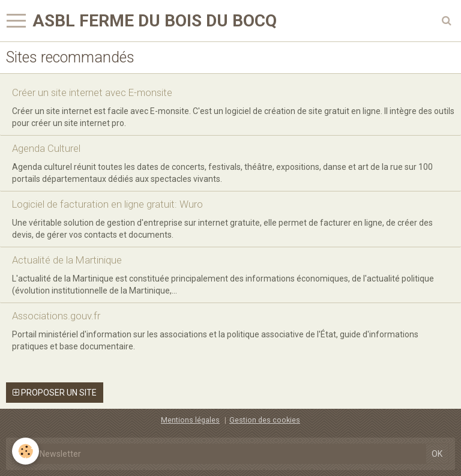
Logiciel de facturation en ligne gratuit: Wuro (107, 204)
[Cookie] (26, 451)
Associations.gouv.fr (56, 316)
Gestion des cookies (265, 420)
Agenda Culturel (46, 148)
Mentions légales (190, 420)
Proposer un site (55, 393)
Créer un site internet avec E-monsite (92, 92)
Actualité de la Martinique (67, 260)
